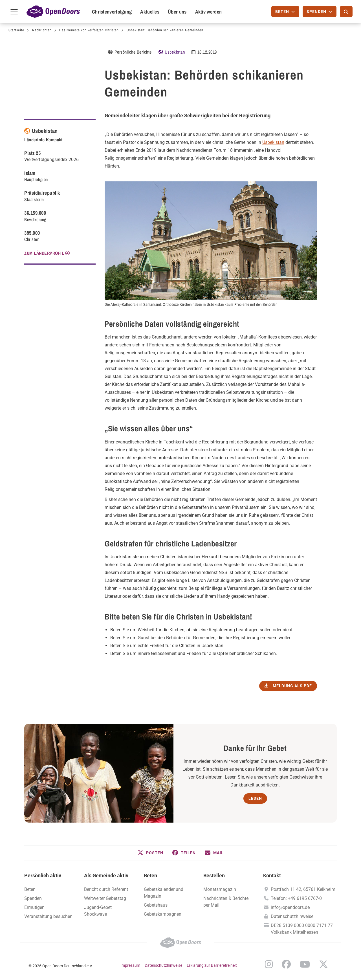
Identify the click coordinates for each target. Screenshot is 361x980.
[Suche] (346, 12)
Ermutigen (34, 907)
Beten (30, 889)
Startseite (16, 30)
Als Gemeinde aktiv (106, 875)
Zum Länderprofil (44, 253)
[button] (150, 853)
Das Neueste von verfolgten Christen (89, 30)
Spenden (33, 898)
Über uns (177, 12)
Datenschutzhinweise (292, 916)
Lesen (255, 798)
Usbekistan (175, 52)
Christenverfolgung (112, 12)
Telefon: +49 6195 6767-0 (296, 898)
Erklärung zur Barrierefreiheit (212, 965)
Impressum (130, 965)
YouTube (305, 964)
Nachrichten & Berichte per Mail (226, 902)
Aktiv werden (209, 12)
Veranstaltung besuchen (48, 916)
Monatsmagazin (220, 889)
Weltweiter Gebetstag (105, 898)
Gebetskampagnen (163, 914)
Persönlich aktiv (43, 875)
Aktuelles (150, 12)
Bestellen (214, 875)
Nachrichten (42, 30)
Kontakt (272, 875)
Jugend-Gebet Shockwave (98, 911)
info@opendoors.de (290, 907)
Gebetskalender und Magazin (164, 893)
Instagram (269, 964)
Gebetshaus (156, 905)
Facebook (286, 964)
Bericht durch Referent (106, 889)
